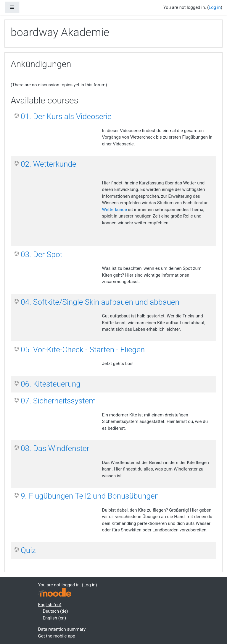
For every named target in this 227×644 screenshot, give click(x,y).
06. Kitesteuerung (51, 384)
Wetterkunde (115, 210)
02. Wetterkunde (49, 164)
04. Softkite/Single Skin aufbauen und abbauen (100, 302)
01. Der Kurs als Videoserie (66, 116)
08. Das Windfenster (55, 448)
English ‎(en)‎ (50, 605)
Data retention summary (62, 629)
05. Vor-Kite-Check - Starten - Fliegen (83, 350)
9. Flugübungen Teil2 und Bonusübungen (90, 496)
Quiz (28, 550)
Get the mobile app (57, 636)
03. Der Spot (42, 254)
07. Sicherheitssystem (58, 401)
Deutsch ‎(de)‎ (55, 611)
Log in (215, 7)
